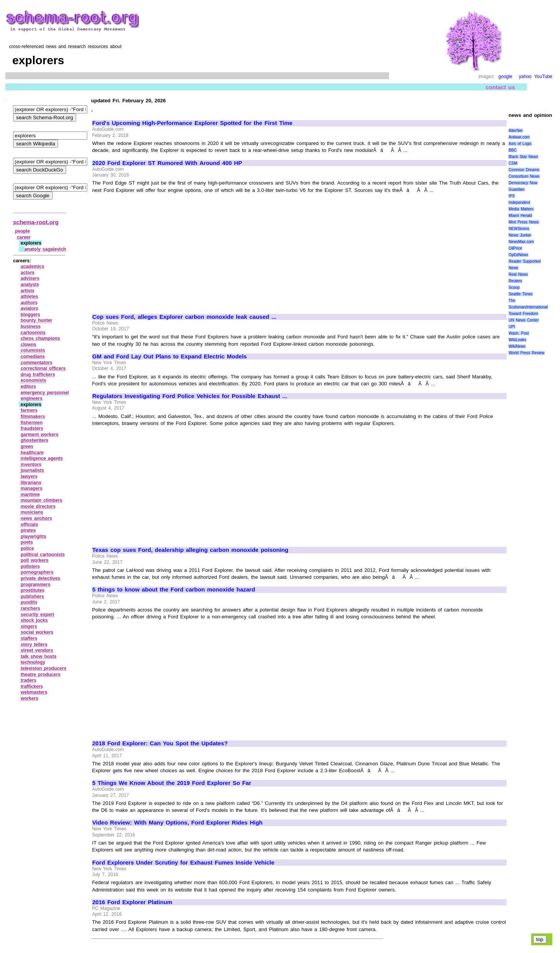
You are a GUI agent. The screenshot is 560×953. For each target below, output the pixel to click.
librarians (31, 483)
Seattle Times (520, 294)
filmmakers (33, 417)
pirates (28, 530)
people (22, 231)
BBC (513, 150)
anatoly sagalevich (45, 249)
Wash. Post (518, 333)
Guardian (516, 189)
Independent (519, 202)
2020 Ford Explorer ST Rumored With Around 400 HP (167, 163)
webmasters (34, 692)
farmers (29, 410)
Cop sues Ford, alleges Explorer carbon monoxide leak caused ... (184, 317)
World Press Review (526, 353)
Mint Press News (523, 222)
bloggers (31, 315)
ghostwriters (35, 440)
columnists (33, 350)
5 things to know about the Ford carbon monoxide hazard (174, 590)
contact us (500, 87)
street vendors (37, 650)
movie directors (38, 506)
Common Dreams (524, 170)
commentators (37, 363)
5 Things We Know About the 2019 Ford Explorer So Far (172, 783)
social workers (37, 632)
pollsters (30, 566)
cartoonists (33, 333)
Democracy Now (523, 183)
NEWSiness (519, 229)
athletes (29, 297)
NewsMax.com (521, 242)
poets (27, 542)
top (540, 939)
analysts (30, 285)
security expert (37, 615)
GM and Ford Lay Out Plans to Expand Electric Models (169, 357)
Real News (518, 274)
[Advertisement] (157, 250)
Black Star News (523, 157)
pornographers (37, 572)
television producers (44, 668)
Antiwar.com (519, 137)
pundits (29, 602)
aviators (30, 308)
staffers (29, 638)
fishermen (32, 423)
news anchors (37, 518)
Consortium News (524, 176)
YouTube (543, 77)
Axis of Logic (520, 144)
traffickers (32, 686)
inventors (31, 465)
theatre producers (41, 675)
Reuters (515, 281)
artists (28, 291)
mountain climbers (42, 500)
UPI (512, 327)
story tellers (34, 645)
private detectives (41, 578)
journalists (32, 470)
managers (32, 488)
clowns (29, 345)
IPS (512, 196)
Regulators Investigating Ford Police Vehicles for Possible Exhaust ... (190, 396)
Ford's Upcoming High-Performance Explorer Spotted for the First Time (192, 123)
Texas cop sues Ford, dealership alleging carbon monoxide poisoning (190, 550)
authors (29, 303)
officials (29, 525)
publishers (32, 596)
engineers (32, 398)
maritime (30, 495)
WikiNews (517, 346)
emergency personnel (45, 393)
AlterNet (515, 131)
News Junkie (520, 235)
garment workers (40, 435)
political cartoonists (43, 555)
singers (29, 626)
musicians (32, 512)
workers (30, 698)
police (27, 548)
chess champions (40, 338)
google (505, 77)
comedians (33, 357)
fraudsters (32, 428)
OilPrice (515, 248)
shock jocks (34, 620)
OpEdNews (518, 255)
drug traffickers (38, 375)
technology (33, 662)
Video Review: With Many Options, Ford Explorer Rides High (177, 823)
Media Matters (521, 209)
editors (28, 387)
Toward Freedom (523, 314)
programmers (36, 585)
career (24, 237)
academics (32, 267)
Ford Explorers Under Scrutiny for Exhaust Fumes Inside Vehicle (183, 863)
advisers (30, 278)
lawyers (29, 476)
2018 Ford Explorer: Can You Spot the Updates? (160, 743)
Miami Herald (520, 216)
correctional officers (43, 368)
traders (29, 680)
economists (34, 380)
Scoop (514, 287)
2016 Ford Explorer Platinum (132, 902)
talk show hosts (39, 656)
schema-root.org (36, 222)
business (31, 327)
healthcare (32, 453)
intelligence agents (42, 458)
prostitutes (33, 590)
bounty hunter (37, 320)
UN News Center (523, 320)
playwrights (34, 536)
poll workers (35, 560)
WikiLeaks (517, 340)
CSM (513, 163)
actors (28, 273)
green (27, 447)
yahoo (525, 77)
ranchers (31, 608)
